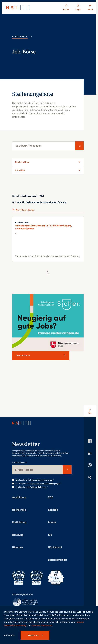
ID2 (50, 535)
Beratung (18, 535)
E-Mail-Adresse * (19, 463)
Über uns (18, 547)
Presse (52, 522)
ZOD (51, 497)
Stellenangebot (29, 196)
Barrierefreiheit (57, 560)
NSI (42, 196)
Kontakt (53, 510)
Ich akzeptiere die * (35, 480)
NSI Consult (55, 547)
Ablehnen (9, 635)
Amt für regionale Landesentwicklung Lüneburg (42, 202)
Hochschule (19, 510)
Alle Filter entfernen (25, 210)
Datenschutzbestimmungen (42, 480)
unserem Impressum (42, 625)
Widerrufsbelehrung (38, 487)
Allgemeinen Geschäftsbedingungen (45, 483)
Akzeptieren (33, 635)
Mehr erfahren (23, 355)
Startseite (20, 36)
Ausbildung (19, 497)
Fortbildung (19, 522)
